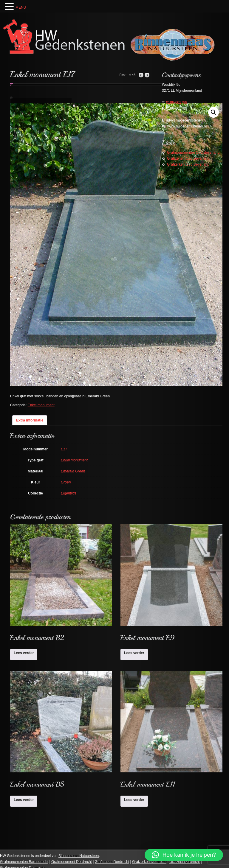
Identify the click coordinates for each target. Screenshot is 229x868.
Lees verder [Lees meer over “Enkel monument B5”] (24, 800)
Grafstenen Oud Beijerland (188, 158)
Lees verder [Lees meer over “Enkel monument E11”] (134, 800)
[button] (184, 855)
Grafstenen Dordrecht (112, 862)
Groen (66, 482)
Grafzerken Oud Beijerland (188, 164)
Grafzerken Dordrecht (149, 862)
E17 (64, 449)
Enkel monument (41, 405)
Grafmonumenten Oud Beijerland (193, 153)
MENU (21, 7)
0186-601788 (177, 102)
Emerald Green (73, 471)
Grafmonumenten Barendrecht (24, 862)
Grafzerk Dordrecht (185, 862)
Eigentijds (69, 493)
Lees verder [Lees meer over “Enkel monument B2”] (24, 653)
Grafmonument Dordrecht (72, 862)
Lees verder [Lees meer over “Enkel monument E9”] (134, 653)
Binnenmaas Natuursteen (79, 856)
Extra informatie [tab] (30, 420)
